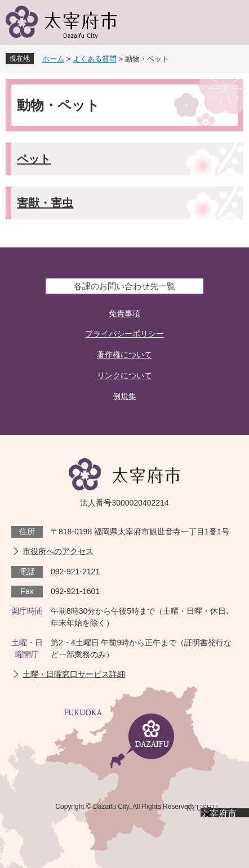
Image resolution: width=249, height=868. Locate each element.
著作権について (124, 355)
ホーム (53, 59)
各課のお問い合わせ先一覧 (124, 286)
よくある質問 (95, 59)
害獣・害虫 (45, 203)
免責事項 (124, 313)
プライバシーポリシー (124, 334)
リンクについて (124, 375)
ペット (34, 159)
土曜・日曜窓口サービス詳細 (74, 674)
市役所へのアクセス (58, 551)
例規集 (124, 396)
